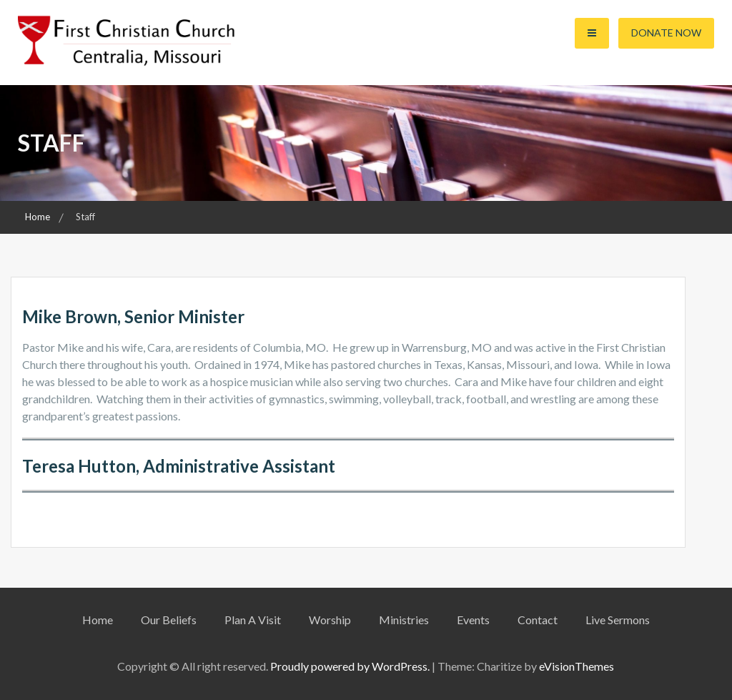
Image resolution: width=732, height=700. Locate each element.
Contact (538, 620)
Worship (330, 620)
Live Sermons (618, 620)
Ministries (404, 620)
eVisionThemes (577, 666)
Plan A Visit (253, 620)
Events (473, 620)
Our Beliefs (169, 620)
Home (98, 620)
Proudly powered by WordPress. (350, 666)
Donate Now (666, 33)
